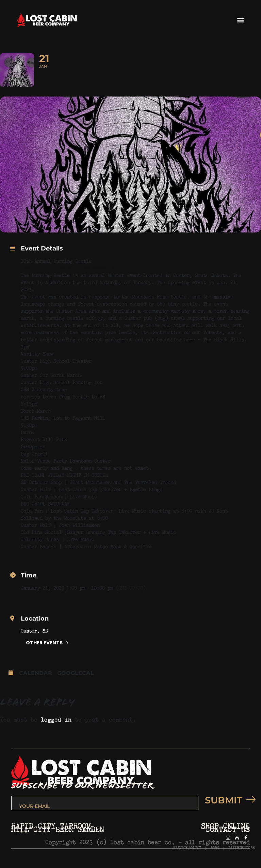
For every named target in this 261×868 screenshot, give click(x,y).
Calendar (36, 673)
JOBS (215, 848)
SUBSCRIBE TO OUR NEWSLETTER (82, 786)
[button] (241, 20)
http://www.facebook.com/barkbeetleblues (74, 267)
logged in (56, 718)
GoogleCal (76, 673)
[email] (105, 803)
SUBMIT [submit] (227, 800)
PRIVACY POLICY (187, 848)
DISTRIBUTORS (242, 848)
